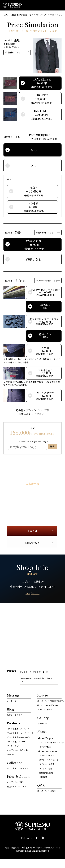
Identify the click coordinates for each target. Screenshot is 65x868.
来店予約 (32, 531)
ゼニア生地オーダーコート (18, 737)
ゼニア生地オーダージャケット (20, 733)
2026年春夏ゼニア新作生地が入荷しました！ (37, 680)
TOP (6, 15)
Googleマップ (33, 593)
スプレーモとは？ (47, 756)
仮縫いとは (12, 754)
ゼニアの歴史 (45, 747)
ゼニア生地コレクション (17, 768)
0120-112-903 (52, 5)
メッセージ (12, 701)
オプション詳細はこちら (47, 280)
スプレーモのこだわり (49, 760)
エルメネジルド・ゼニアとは (52, 742)
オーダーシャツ (14, 746)
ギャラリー (42, 723)
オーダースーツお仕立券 (17, 750)
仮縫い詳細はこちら (45, 232)
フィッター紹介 (46, 768)
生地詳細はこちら (13, 52)
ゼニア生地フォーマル (16, 742)
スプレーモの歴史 (47, 764)
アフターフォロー (45, 709)
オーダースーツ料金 (15, 782)
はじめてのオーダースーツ (49, 705)
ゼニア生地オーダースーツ (18, 729)
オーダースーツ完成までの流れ (50, 701)
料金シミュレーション (16, 786)
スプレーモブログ (15, 715)
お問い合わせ (32, 543)
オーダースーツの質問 (47, 791)
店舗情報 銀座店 (46, 773)
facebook (60, 35)
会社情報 (43, 777)
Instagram (42, 838)
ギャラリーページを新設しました (34, 672)
